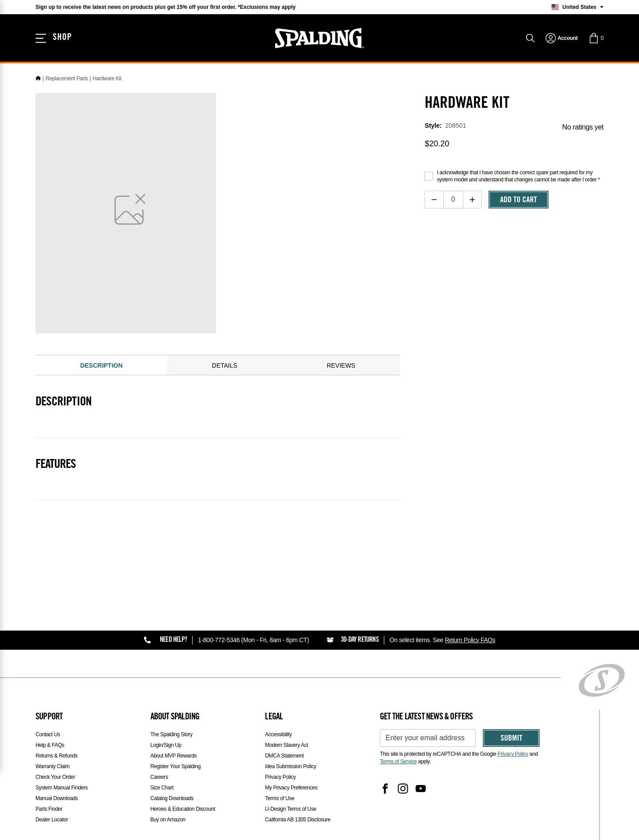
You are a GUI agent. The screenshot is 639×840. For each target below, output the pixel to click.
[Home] (38, 79)
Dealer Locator (52, 820)
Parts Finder (49, 809)
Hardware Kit (107, 79)
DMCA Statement (284, 756)
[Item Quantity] (453, 200)
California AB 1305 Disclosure (298, 820)
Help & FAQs (50, 745)
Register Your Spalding (176, 766)
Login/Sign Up (166, 745)
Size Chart (162, 788)
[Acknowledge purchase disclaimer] (429, 176)
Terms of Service (398, 761)
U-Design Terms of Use (290, 809)
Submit (511, 739)
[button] (596, 39)
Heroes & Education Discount (183, 809)
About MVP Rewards (174, 756)
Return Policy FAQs (470, 640)
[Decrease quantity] (434, 200)
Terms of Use (280, 798)
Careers (159, 777)
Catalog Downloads (172, 798)
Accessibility (278, 734)
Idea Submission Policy (290, 766)
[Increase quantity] (472, 200)
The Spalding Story (172, 734)
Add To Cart (519, 200)
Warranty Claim (53, 766)
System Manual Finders (62, 788)
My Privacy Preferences (291, 788)
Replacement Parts (67, 79)
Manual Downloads (57, 798)
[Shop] (54, 39)
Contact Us (48, 734)
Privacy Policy (280, 777)
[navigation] (562, 39)
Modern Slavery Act (286, 745)
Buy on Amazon (168, 820)
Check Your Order (55, 777)
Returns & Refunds (57, 756)
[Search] (530, 39)
